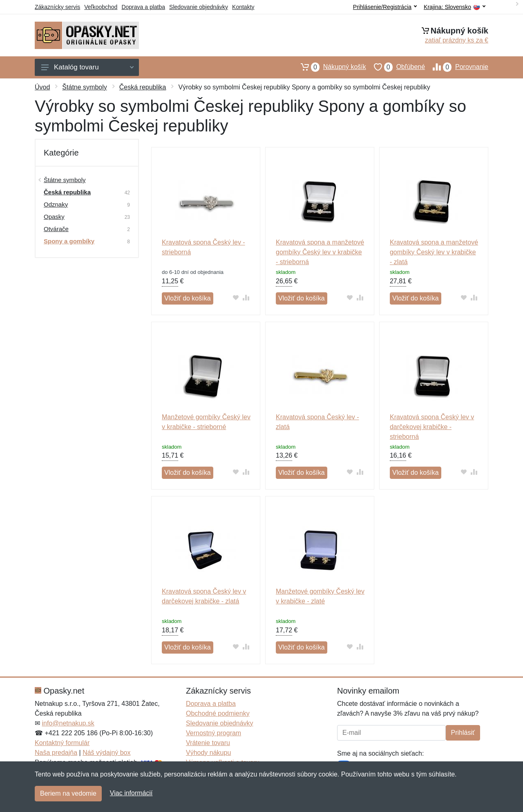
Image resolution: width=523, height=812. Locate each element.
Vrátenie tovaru (208, 743)
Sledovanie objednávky (199, 7)
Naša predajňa (56, 753)
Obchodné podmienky (218, 713)
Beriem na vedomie (68, 793)
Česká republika (143, 87)
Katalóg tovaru (87, 67)
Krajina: (455, 7)
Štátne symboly (84, 87)
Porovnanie (457, 67)
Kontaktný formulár (62, 743)
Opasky (54, 217)
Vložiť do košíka (188, 298)
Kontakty (243, 7)
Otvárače (56, 229)
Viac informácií (131, 793)
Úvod (42, 87)
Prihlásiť (463, 733)
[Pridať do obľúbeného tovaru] (236, 297)
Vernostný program (213, 733)
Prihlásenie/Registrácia (385, 7)
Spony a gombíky (69, 241)
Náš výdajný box (106, 753)
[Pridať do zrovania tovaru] (246, 297)
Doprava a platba (143, 7)
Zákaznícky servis (57, 7)
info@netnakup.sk (68, 723)
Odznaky (56, 204)
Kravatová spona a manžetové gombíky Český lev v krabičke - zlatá (434, 252)
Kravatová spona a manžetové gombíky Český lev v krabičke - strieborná (320, 252)
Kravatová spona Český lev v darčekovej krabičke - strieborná (432, 427)
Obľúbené (396, 67)
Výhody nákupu (208, 753)
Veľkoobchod (101, 7)
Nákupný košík (330, 67)
